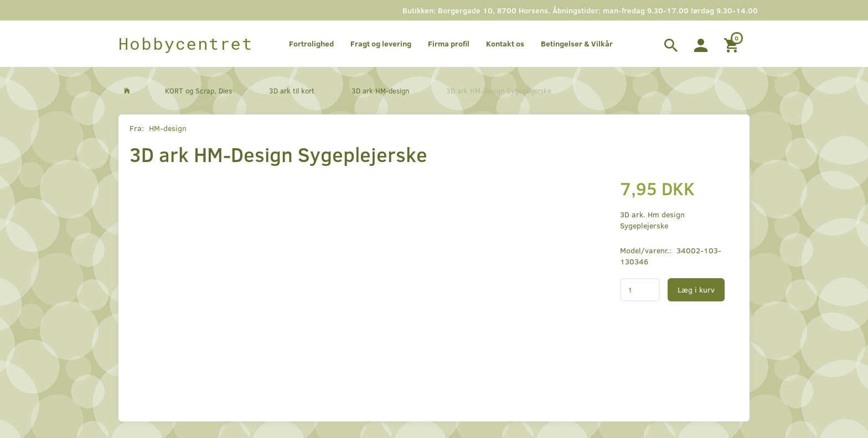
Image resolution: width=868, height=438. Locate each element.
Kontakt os (505, 43)
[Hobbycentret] (186, 44)
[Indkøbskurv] (733, 44)
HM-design (168, 128)
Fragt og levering (381, 43)
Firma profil (449, 43)
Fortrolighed (311, 43)
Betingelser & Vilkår (577, 43)
